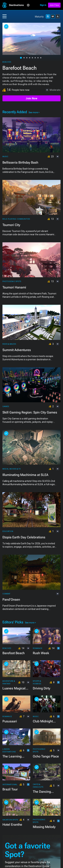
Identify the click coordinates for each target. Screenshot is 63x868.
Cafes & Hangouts (38, 786)
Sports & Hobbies (37, 682)
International (10, 785)
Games (6, 406)
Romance (38, 648)
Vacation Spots (10, 820)
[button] (18, 5)
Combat (6, 594)
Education (8, 531)
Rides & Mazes (9, 344)
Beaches (7, 62)
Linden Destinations (9, 750)
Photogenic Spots (12, 281)
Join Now (31, 98)
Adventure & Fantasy (9, 682)
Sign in (43, 5)
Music (5, 157)
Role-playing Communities (16, 219)
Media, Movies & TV (12, 469)
